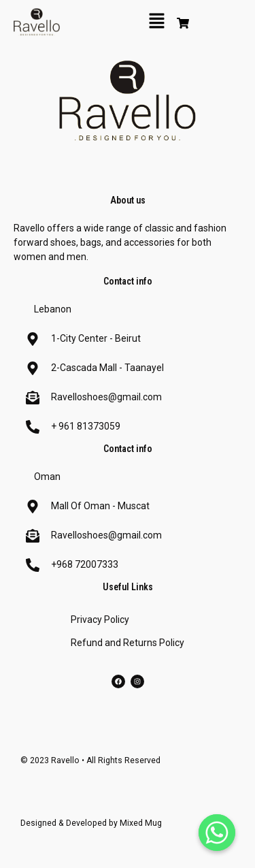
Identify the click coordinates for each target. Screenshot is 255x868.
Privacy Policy (100, 620)
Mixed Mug (141, 823)
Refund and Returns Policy (128, 643)
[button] (157, 22)
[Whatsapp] (217, 833)
